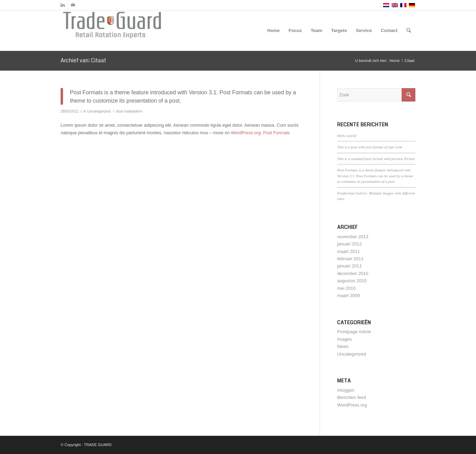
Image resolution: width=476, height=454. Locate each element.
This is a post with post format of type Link (370, 147)
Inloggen (346, 390)
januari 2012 (350, 244)
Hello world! (347, 136)
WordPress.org (352, 405)
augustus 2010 (352, 281)
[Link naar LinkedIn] (63, 5)
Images (345, 339)
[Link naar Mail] (73, 5)
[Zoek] (409, 31)
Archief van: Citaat (83, 60)
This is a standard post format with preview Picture (376, 159)
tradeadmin (133, 111)
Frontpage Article (354, 332)
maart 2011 (349, 251)
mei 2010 (346, 288)
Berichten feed (352, 397)
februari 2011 (350, 259)
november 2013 (353, 237)
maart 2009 (349, 295)
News (343, 346)
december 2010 (353, 273)
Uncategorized (99, 111)
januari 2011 (350, 266)
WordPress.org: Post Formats (260, 133)
